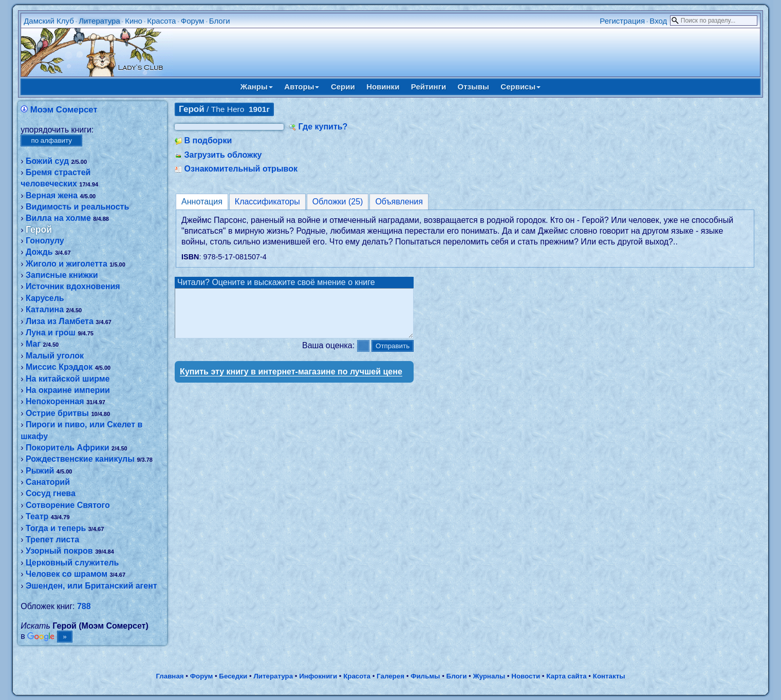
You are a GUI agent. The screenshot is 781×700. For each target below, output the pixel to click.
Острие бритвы (57, 413)
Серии (343, 87)
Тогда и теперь (56, 528)
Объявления (399, 202)
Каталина (45, 309)
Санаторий (48, 482)
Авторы (302, 87)
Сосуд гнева (51, 493)
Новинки (383, 87)
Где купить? (323, 127)
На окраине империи (68, 390)
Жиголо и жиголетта (67, 264)
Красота (161, 21)
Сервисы (520, 87)
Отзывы (473, 87)
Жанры (257, 87)
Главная (170, 676)
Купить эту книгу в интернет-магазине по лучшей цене (291, 381)
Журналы (489, 676)
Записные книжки (62, 275)
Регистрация (622, 21)
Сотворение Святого (68, 505)
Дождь (39, 252)
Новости (526, 676)
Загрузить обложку (223, 155)
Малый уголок (55, 356)
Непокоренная (55, 401)
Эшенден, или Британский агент (91, 586)
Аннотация (202, 202)
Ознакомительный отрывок (241, 169)
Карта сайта (566, 676)
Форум (193, 21)
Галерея (390, 676)
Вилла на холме (58, 218)
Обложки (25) (338, 202)
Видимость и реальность (77, 207)
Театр (37, 516)
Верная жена (52, 195)
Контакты (609, 676)
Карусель (45, 298)
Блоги (220, 21)
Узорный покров (59, 551)
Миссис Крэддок (59, 367)
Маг (33, 344)
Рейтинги (429, 87)
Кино (134, 21)
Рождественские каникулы (80, 459)
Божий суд (47, 161)
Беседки (233, 676)
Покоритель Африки (68, 448)
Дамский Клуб (49, 21)
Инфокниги (318, 676)
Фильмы (425, 676)
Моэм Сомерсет (64, 110)
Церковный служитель (72, 563)
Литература (99, 21)
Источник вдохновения (73, 286)
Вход (658, 21)
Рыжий (40, 471)
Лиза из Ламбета (60, 321)
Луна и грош (51, 333)
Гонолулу (45, 241)
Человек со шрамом (67, 574)
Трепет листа (52, 540)
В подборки (208, 140)
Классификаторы (267, 202)
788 (84, 606)
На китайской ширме (68, 379)
